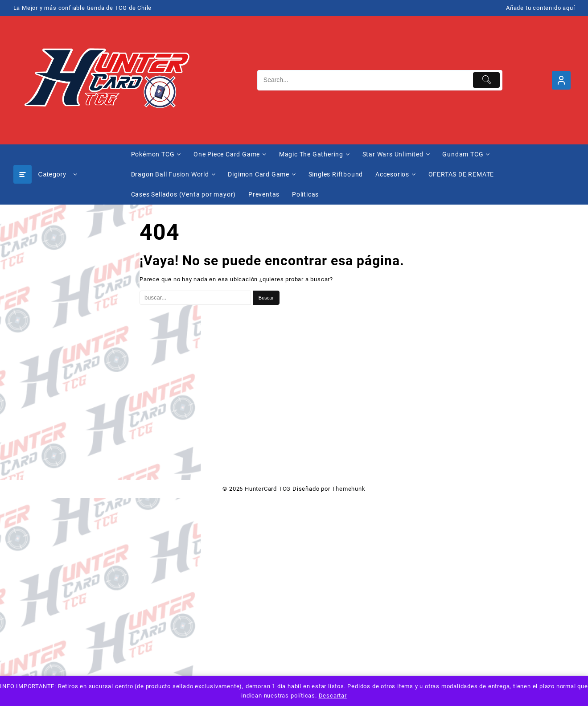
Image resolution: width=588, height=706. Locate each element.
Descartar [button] (333, 696)
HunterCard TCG (268, 489)
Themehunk (348, 489)
